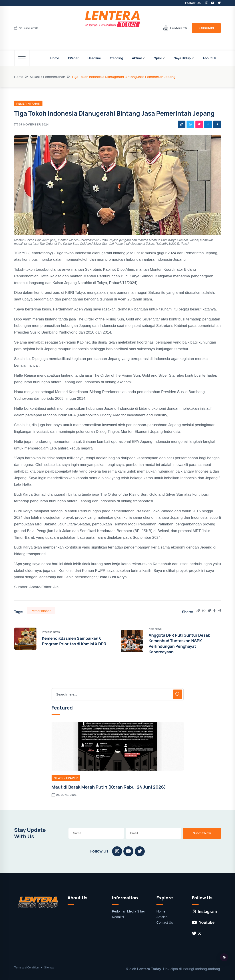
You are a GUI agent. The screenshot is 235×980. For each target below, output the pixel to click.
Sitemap (49, 968)
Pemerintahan (28, 103)
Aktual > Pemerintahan (47, 77)
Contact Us (165, 922)
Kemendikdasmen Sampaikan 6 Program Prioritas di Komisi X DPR (74, 641)
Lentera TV (175, 28)
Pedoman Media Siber (128, 911)
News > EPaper (66, 778)
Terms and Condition (26, 968)
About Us (210, 58)
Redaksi (118, 917)
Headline (94, 58)
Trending (116, 58)
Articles (162, 917)
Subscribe (206, 28)
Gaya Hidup (182, 58)
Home (55, 58)
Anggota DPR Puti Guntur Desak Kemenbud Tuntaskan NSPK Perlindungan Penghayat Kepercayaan (179, 644)
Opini (158, 58)
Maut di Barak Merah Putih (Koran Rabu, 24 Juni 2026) (109, 787)
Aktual (137, 58)
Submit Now (202, 833)
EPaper (73, 58)
